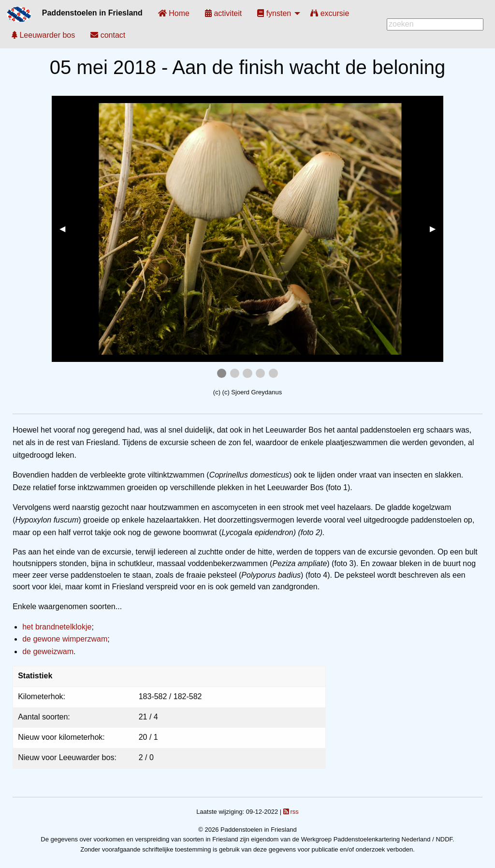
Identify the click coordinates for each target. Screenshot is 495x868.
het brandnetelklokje (57, 627)
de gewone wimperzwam (65, 639)
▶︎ (437, 229)
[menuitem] (174, 13)
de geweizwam (48, 651)
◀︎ (66, 229)
